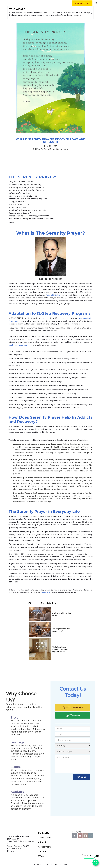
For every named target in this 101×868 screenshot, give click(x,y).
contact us (82, 3)
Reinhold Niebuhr (54, 295)
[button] (96, 3)
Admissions (44, 842)
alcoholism (13, 345)
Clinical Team (45, 838)
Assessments (45, 847)
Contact (42, 851)
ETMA (41, 856)
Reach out (45, 593)
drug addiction (25, 345)
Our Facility (44, 833)
